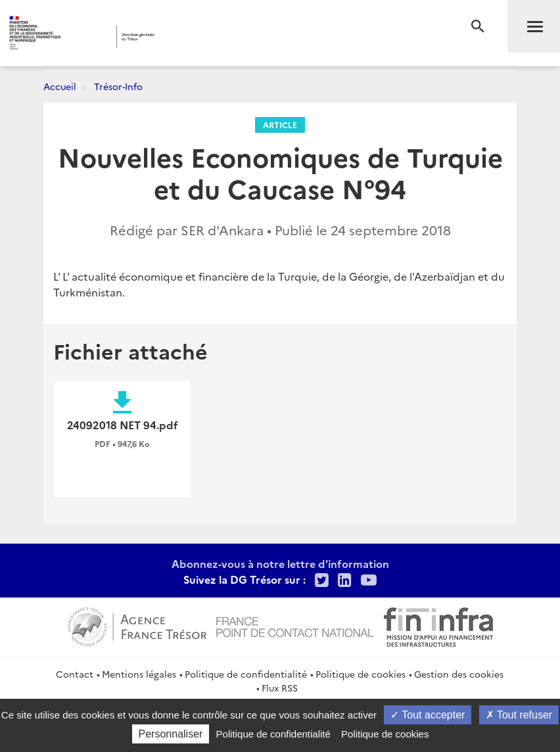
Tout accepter (428, 715)
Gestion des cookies (459, 674)
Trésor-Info (118, 86)
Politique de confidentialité (246, 674)
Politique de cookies (361, 674)
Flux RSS (280, 688)
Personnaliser (171, 734)
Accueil (60, 86)
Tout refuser (519, 715)
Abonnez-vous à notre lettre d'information (280, 563)
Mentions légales (139, 674)
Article (280, 125)
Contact (75, 674)
